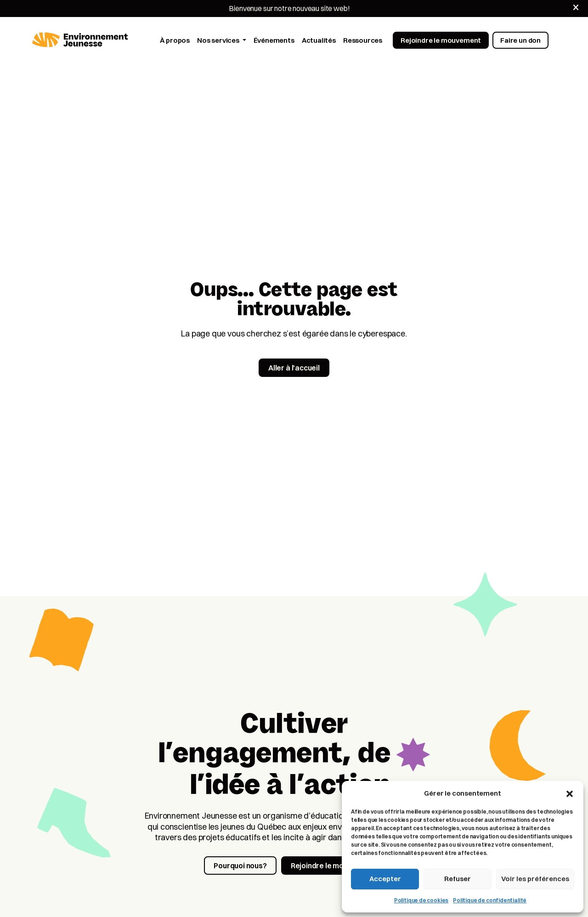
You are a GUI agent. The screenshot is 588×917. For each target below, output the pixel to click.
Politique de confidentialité (490, 900)
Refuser (458, 879)
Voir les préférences (535, 879)
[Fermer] (576, 8)
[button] (570, 793)
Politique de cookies (421, 900)
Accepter (385, 879)
